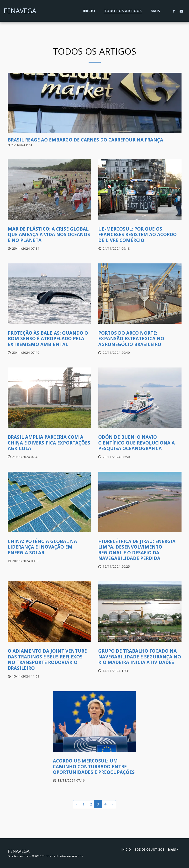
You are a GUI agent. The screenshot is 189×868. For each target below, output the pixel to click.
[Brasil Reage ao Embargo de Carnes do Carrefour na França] (95, 140)
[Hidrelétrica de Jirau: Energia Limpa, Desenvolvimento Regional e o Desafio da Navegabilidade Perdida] (140, 550)
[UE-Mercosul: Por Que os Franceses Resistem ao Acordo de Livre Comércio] (140, 234)
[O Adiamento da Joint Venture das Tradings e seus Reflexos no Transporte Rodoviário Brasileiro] (49, 659)
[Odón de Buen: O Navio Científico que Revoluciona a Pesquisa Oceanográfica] (140, 443)
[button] (173, 11)
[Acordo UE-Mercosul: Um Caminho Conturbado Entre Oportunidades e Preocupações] (94, 766)
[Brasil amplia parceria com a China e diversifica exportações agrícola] (49, 443)
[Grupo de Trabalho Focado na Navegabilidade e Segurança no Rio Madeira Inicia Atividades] (140, 656)
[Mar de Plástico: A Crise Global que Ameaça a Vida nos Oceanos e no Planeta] (49, 234)
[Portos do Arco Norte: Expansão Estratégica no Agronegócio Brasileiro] (140, 339)
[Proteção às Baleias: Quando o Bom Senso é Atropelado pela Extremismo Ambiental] (49, 339)
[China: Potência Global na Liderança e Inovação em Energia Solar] (49, 547)
